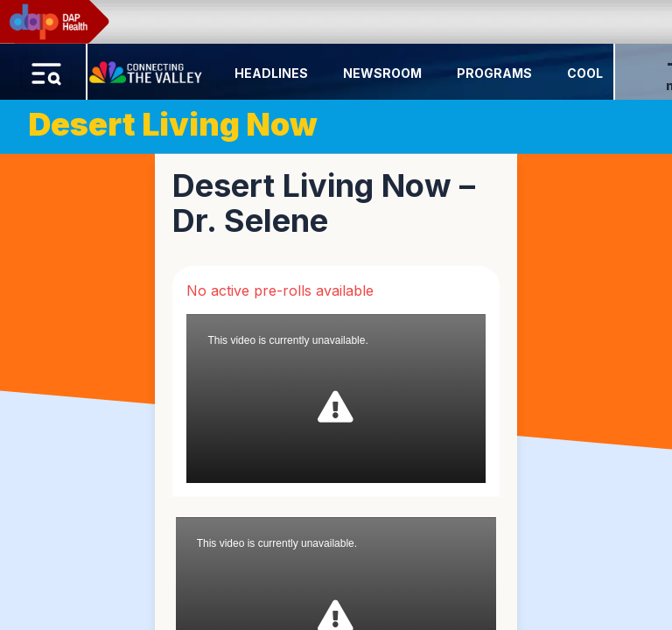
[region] (336, 315)
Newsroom (382, 73)
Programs (494, 73)
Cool (585, 73)
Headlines (271, 73)
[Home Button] (147, 68)
